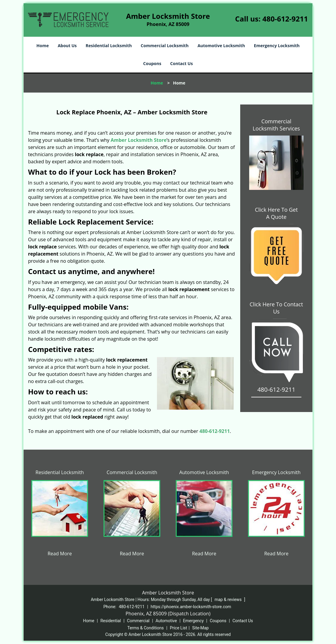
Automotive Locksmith (221, 46)
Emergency (193, 621)
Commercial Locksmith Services (276, 125)
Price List (178, 628)
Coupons (152, 63)
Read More (60, 554)
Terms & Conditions (146, 628)
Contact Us (181, 63)
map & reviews (229, 600)
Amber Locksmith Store (139, 140)
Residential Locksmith (109, 46)
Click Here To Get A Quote (276, 213)
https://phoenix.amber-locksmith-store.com (191, 607)
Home (43, 46)
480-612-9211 (285, 19)
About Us (67, 46)
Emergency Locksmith (277, 46)
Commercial (138, 621)
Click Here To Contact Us (276, 308)
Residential (111, 621)
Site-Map (200, 628)
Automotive (166, 621)
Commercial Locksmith (165, 46)
